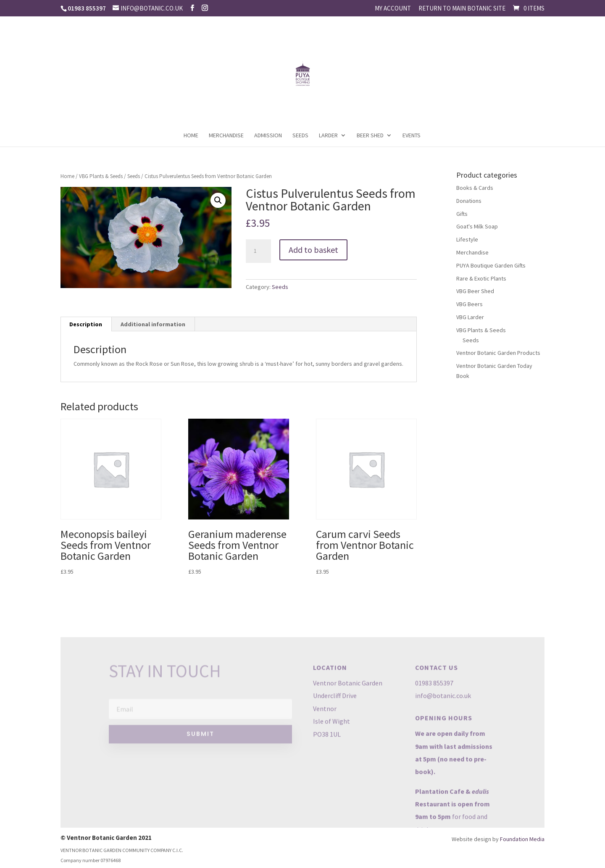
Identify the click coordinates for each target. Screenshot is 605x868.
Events (412, 136)
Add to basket (313, 250)
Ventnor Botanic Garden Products (498, 353)
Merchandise (226, 136)
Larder (328, 136)
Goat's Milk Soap (477, 226)
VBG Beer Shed (475, 291)
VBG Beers (470, 304)
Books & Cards (475, 188)
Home (191, 136)
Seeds (300, 136)
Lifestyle (467, 239)
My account (393, 9)
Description (86, 324)
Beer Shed (370, 136)
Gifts (462, 214)
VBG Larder (470, 317)
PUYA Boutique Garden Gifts (491, 265)
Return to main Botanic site (462, 9)
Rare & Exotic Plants (481, 278)
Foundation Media (522, 839)
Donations (469, 201)
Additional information (153, 324)
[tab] (86, 324)
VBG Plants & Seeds (101, 176)
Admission (268, 136)
